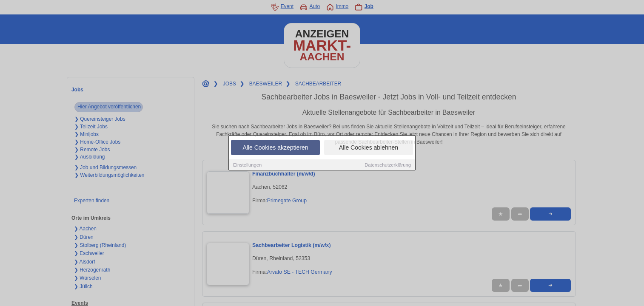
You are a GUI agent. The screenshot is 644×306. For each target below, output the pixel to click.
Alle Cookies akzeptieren (275, 147)
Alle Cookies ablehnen (369, 147)
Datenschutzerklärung (388, 165)
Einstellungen (247, 165)
